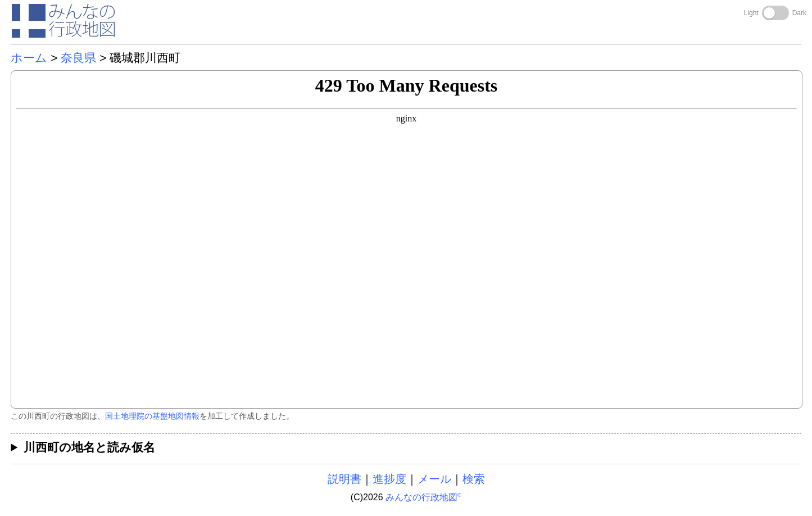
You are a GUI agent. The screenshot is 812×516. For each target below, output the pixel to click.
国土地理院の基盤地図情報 (152, 416)
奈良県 (78, 58)
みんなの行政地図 (423, 497)
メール (434, 479)
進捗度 (389, 479)
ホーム (29, 58)
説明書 (344, 479)
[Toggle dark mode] (775, 13)
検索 (474, 479)
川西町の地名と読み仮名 (89, 447)
